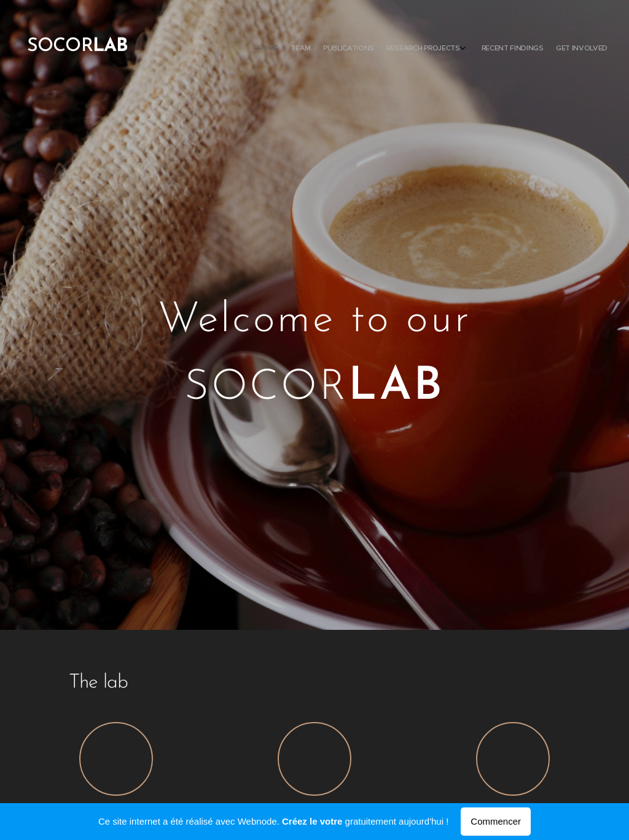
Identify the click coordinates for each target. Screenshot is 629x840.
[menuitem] (538, 49)
